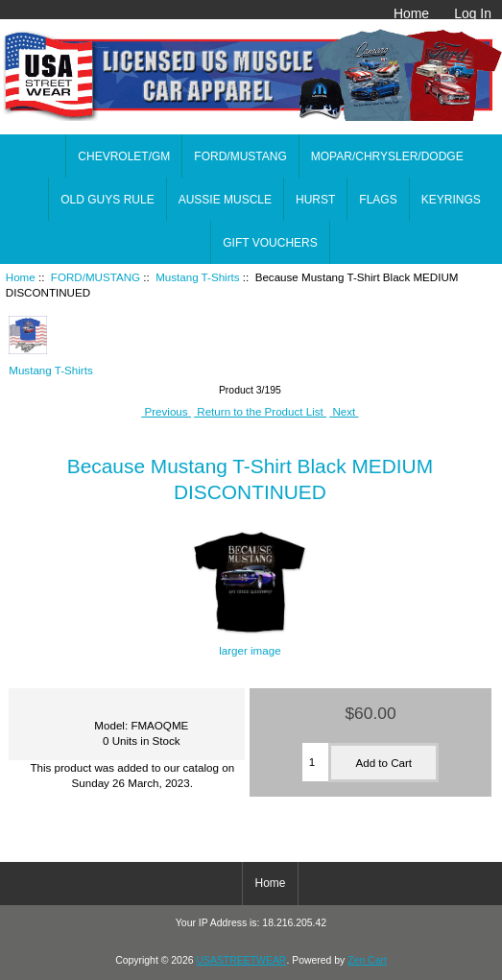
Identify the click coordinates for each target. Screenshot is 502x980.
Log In (473, 13)
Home (411, 13)
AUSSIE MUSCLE (225, 200)
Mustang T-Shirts (197, 277)
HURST (315, 200)
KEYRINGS (451, 200)
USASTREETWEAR (241, 960)
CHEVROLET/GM (124, 156)
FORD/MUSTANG (96, 277)
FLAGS (378, 200)
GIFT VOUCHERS (270, 243)
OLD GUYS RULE (107, 200)
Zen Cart (367, 960)
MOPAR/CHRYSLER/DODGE (387, 156)
